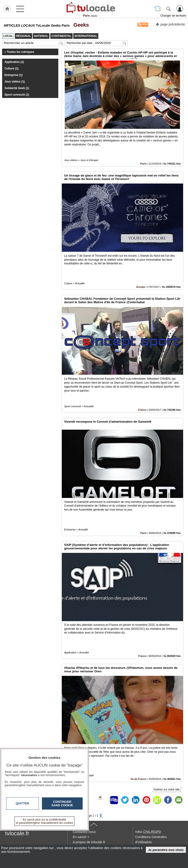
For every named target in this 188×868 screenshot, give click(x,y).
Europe (141, 287)
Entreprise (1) (13, 75)
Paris (143, 164)
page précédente (170, 24)
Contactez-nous (84, 832)
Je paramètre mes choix (166, 850)
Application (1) (14, 62)
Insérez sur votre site (167, 789)
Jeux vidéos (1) (15, 82)
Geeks (80, 25)
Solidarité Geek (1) (17, 88)
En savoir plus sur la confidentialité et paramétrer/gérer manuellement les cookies (45, 821)
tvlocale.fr (17, 833)
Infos (148, 832)
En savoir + (81, 837)
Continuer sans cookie (62, 803)
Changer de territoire (173, 16)
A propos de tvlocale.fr (89, 842)
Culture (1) (11, 68)
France (142, 410)
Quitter (22, 803)
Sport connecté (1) (17, 95)
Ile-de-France (139, 779)
